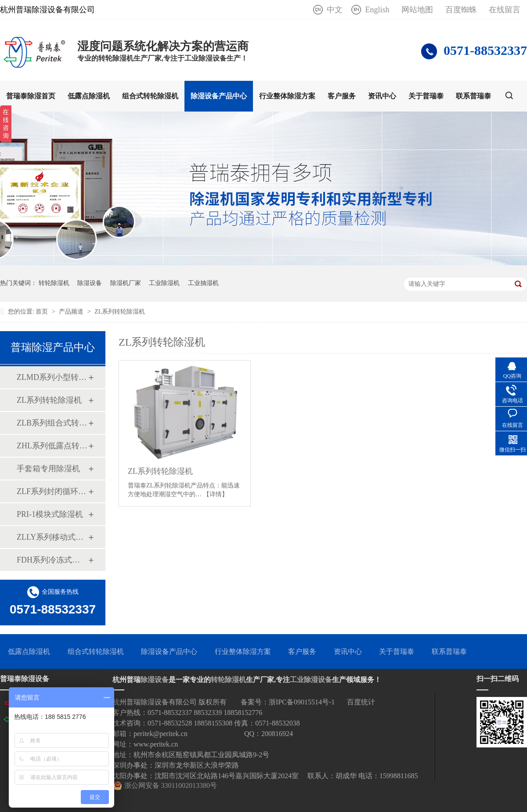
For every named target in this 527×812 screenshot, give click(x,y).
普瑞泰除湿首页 (31, 96)
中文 (335, 10)
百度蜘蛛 (461, 10)
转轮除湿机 (54, 283)
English (377, 10)
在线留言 (505, 10)
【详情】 (216, 494)
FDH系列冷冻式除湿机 (52, 560)
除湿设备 (90, 283)
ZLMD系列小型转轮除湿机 (52, 377)
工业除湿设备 (311, 680)
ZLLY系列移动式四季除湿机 (52, 537)
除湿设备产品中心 (219, 96)
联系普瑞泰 (473, 96)
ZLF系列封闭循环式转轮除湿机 (52, 491)
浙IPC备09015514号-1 (302, 702)
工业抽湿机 (203, 283)
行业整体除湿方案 (287, 96)
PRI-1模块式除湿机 (50, 514)
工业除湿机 (164, 283)
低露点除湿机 (89, 96)
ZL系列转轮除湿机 (120, 312)
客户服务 (342, 96)
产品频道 (72, 312)
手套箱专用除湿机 (48, 469)
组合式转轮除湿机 (150, 96)
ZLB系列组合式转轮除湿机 (52, 423)
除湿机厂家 (126, 283)
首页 (43, 312)
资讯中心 (382, 96)
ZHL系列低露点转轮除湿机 (52, 446)
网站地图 (417, 10)
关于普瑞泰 (426, 96)
